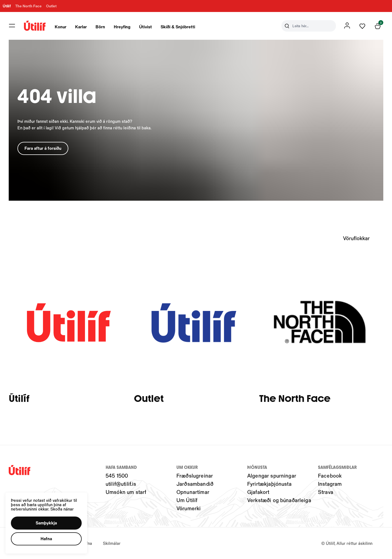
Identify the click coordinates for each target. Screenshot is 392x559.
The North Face (295, 399)
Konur (61, 27)
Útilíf (19, 399)
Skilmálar (112, 543)
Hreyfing (122, 27)
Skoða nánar (65, 507)
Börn (100, 27)
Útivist (146, 27)
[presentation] (61, 26)
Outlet (149, 399)
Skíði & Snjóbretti (178, 27)
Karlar (81, 27)
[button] (48, 521)
